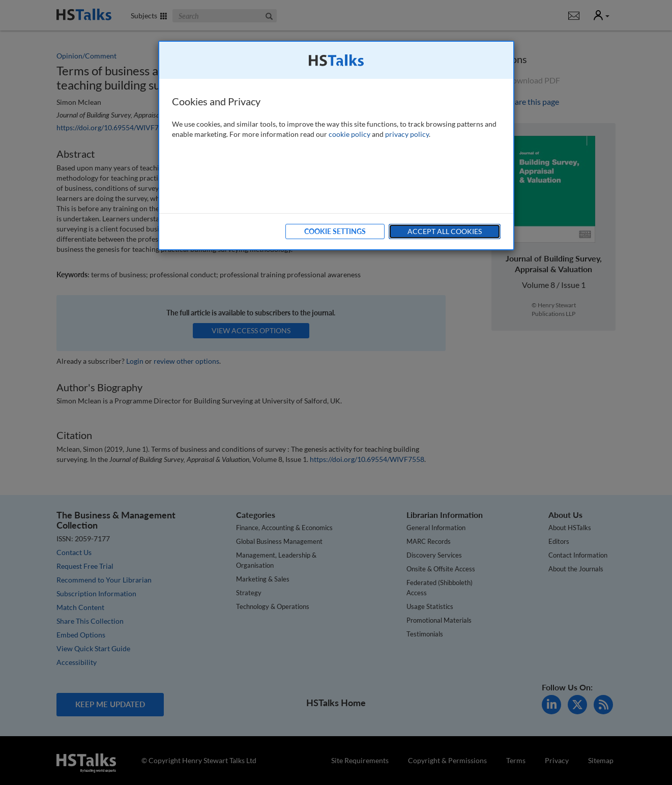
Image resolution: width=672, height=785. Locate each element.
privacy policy (407, 134)
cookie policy (349, 134)
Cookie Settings (335, 231)
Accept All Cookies (445, 231)
